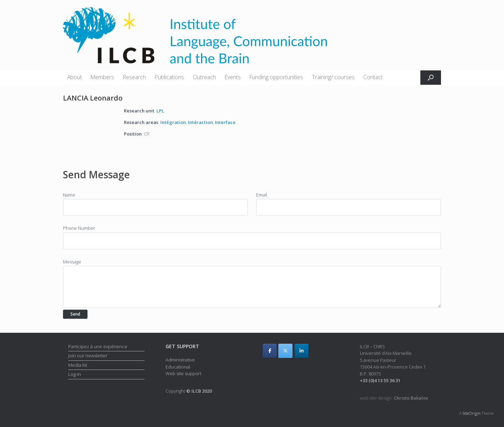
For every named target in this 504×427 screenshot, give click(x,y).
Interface (225, 122)
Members (102, 77)
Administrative (180, 360)
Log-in (75, 374)
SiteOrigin (472, 413)
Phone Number (79, 228)
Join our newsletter (88, 356)
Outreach (204, 77)
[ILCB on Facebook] (270, 351)
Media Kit (78, 365)
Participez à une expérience (98, 346)
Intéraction (200, 122)
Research (134, 77)
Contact (373, 77)
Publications (169, 77)
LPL (160, 111)
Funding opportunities (276, 77)
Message (72, 262)
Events (233, 77)
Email (262, 195)
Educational (178, 367)
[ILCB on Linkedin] (302, 351)
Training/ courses (333, 77)
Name (69, 195)
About (75, 77)
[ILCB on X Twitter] (285, 351)
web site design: (394, 398)
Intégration (173, 122)
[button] (431, 78)
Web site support (183, 373)
